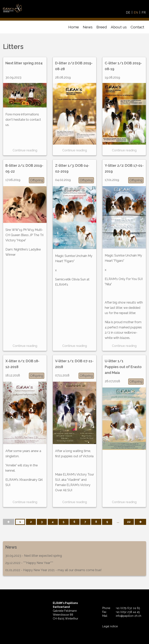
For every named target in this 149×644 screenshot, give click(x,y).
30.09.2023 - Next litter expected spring (34, 556)
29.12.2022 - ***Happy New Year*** (29, 563)
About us (119, 27)
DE (128, 13)
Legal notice (110, 626)
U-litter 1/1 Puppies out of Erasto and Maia (123, 367)
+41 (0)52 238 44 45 (128, 612)
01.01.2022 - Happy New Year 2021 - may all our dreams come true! (53, 570)
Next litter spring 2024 (24, 63)
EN (136, 13)
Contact (137, 27)
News (88, 27)
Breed (102, 27)
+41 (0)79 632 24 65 (128, 608)
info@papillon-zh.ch (129, 616)
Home (74, 27)
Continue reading (25, 150)
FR (144, 13)
